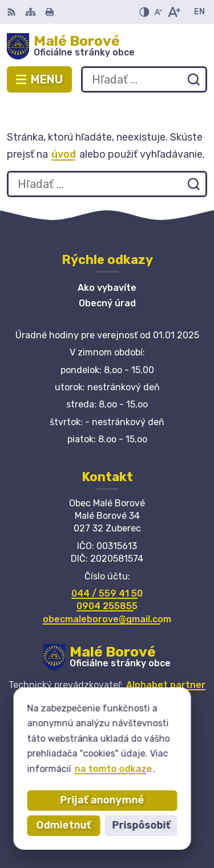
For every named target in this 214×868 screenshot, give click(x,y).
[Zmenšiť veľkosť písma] (158, 12)
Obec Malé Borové (144, 707)
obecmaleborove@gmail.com (107, 619)
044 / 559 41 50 (107, 593)
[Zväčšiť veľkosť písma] (174, 12)
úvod (64, 154)
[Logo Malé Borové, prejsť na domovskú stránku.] (107, 46)
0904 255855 (107, 606)
